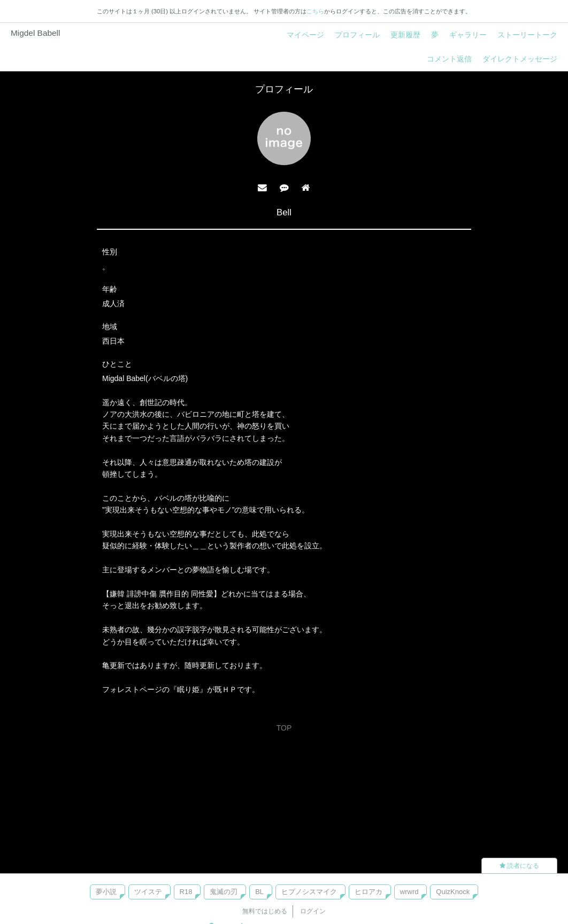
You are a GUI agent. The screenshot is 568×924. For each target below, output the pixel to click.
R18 (186, 892)
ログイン (313, 911)
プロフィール (357, 35)
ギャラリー (468, 35)
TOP (284, 728)
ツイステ (148, 892)
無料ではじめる (265, 911)
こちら (315, 11)
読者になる (519, 866)
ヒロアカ (369, 892)
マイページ (305, 35)
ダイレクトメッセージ (520, 59)
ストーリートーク (527, 35)
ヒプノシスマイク (309, 892)
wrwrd (409, 892)
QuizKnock (453, 892)
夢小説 (106, 892)
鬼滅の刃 (224, 892)
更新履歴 (405, 35)
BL (259, 892)
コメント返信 (449, 59)
